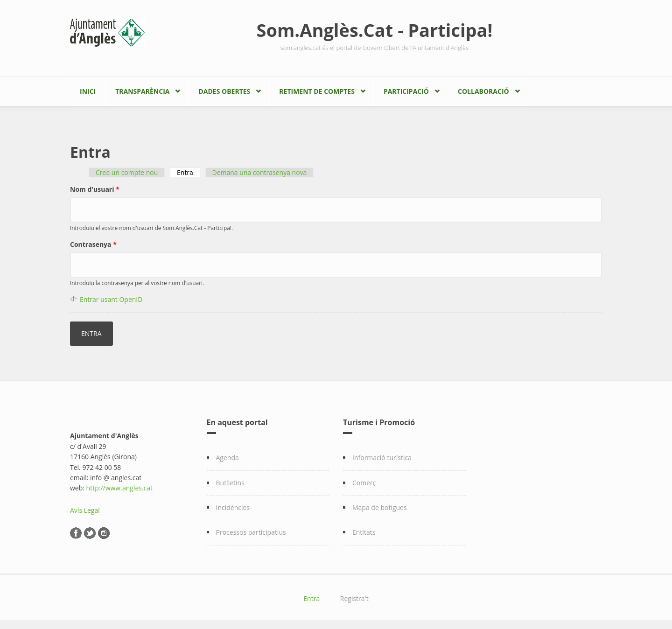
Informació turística (382, 458)
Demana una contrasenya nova (260, 172)
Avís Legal (85, 510)
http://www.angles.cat (120, 488)
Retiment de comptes (317, 91)
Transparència (142, 91)
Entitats (364, 532)
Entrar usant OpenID (111, 299)
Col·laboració (483, 91)
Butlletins (230, 483)
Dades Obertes (224, 91)
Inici (88, 91)
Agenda (227, 458)
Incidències (233, 507)
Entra (189, 172)
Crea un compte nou (127, 172)
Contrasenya (93, 244)
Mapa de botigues (380, 507)
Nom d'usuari (95, 189)
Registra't (354, 598)
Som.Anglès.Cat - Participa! (375, 30)
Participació (406, 91)
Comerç (364, 483)
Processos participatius (251, 532)
